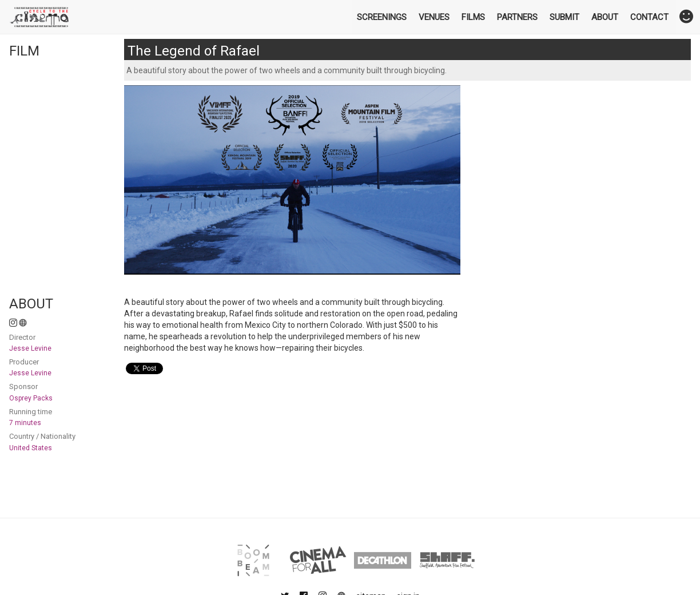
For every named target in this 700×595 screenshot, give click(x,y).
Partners (517, 17)
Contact (649, 17)
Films (473, 17)
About (605, 17)
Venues (434, 17)
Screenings (382, 17)
